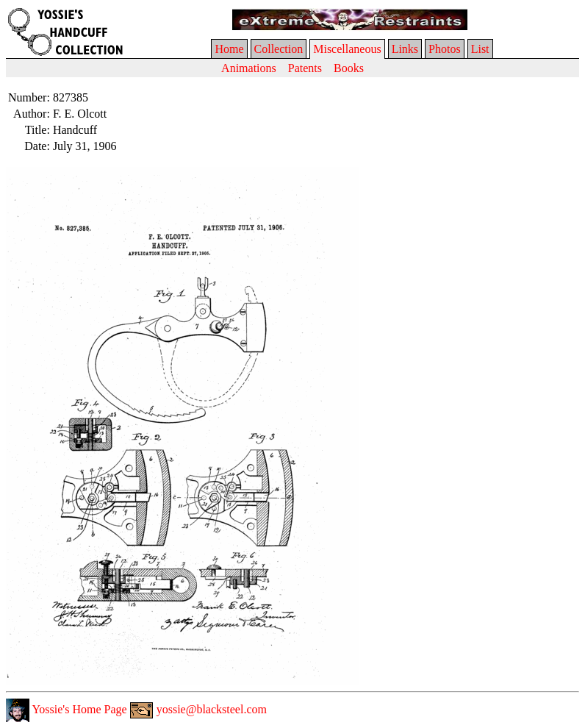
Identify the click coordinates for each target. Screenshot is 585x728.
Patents (305, 68)
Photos (445, 49)
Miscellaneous (347, 49)
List (480, 49)
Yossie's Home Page (67, 709)
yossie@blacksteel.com (198, 709)
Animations (249, 68)
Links (405, 49)
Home (229, 49)
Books (349, 68)
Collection (279, 49)
